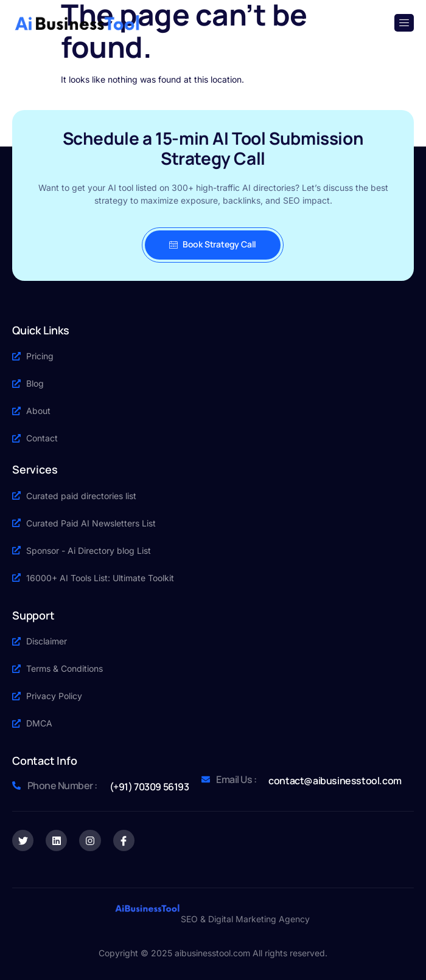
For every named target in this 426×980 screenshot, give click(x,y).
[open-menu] (404, 23)
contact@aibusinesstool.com (335, 781)
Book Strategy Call (213, 244)
